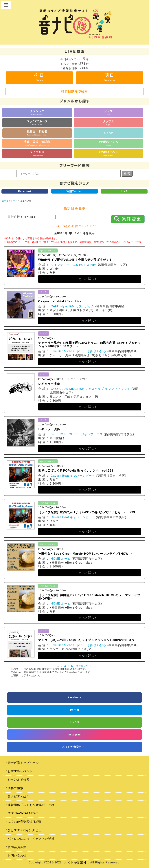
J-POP (108, 133)
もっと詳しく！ (90, 279)
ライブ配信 (37, 153)
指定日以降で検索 (74, 91)
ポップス (108, 123)
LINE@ (74, 722)
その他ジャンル (108, 143)
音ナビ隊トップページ (23, 763)
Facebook (25, 191)
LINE (124, 191)
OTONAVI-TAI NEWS (23, 813)
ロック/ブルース (37, 123)
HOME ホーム (61, 559)
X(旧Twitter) (74, 191)
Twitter (75, 710)
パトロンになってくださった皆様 (31, 839)
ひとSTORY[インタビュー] (27, 830)
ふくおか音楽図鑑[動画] (24, 822)
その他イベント (108, 153)
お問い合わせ (17, 855)
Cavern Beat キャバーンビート (73, 476)
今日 (39, 77)
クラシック (37, 112)
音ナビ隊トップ (10, 201)
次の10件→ (84, 666)
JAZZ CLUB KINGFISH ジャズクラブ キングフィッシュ (90, 389)
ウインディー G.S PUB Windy (73, 265)
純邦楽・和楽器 (37, 133)
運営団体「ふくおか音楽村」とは (31, 805)
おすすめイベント (20, 771)
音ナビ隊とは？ (19, 797)
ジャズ (108, 112)
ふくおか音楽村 (75, 862)
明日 (110, 77)
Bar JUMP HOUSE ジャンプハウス (77, 434)
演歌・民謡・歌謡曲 (37, 143)
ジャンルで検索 (19, 780)
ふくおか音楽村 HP (74, 747)
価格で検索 (15, 788)
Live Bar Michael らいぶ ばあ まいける (79, 351)
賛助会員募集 (17, 847)
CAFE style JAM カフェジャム (73, 306)
